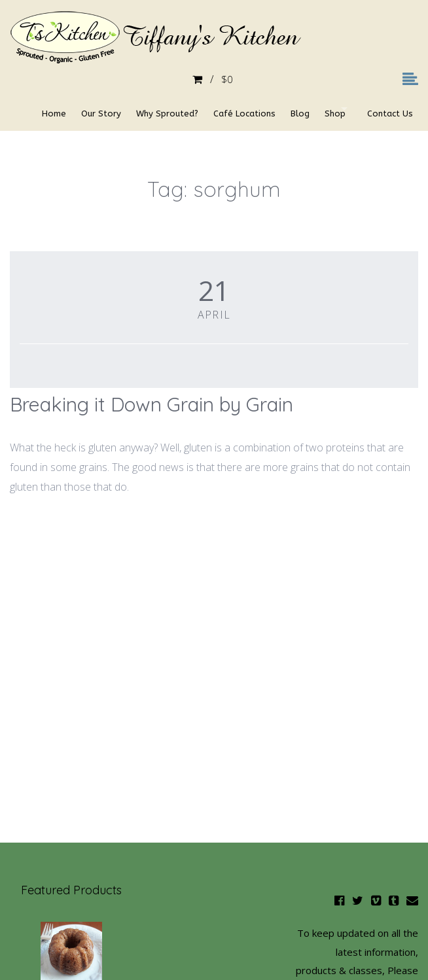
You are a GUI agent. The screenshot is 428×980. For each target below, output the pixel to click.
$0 (214, 79)
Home (32, 110)
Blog (296, 110)
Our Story (83, 110)
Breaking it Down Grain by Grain (152, 404)
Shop (336, 110)
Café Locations (236, 110)
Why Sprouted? (154, 110)
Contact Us (43, 140)
